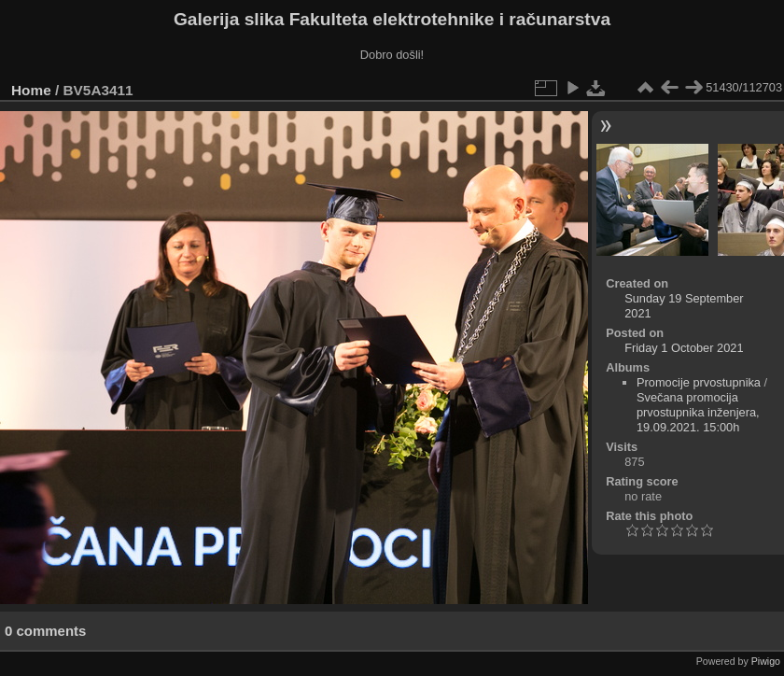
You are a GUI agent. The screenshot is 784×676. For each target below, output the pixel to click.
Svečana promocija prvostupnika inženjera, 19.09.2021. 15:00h (698, 412)
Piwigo (766, 661)
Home (31, 90)
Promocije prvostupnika (699, 382)
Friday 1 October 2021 (684, 348)
